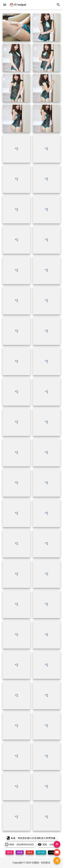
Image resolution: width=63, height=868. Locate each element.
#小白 (52, 852)
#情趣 (20, 852)
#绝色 (30, 852)
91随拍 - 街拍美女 (41, 863)
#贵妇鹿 (41, 852)
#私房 (10, 852)
